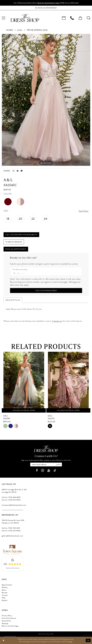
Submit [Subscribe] (58, 464)
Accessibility (6, 621)
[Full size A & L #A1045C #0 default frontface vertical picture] (46, 100)
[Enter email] (46, 464)
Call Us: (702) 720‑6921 (11, 528)
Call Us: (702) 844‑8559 (11, 497)
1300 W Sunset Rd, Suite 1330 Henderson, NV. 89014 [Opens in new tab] (13, 522)
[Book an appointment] (46, 8)
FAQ (4, 598)
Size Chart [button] (84, 211)
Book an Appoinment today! (49, 3)
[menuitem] (64, 18)
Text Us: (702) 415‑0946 (11, 500)
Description (13, 300)
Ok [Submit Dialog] (88, 640)
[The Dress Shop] (46, 449)
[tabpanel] (46, 100)
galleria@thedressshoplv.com (12, 536)
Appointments (7, 585)
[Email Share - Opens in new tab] (22, 171)
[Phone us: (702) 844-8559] (72, 18)
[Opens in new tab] (12, 549)
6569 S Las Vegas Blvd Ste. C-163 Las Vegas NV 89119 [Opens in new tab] (14, 491)
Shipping (5, 623)
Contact (5, 595)
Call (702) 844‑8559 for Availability (21, 235)
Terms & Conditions (9, 618)
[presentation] (24, 382)
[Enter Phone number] (45, 273)
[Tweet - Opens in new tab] (13, 171)
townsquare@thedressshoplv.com (14, 505)
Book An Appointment (16, 249)
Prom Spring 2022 (37, 30)
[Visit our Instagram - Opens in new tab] (43, 470)
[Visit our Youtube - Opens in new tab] (49, 470)
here (71, 642)
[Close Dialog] (3, 640)
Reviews (5, 593)
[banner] (25, 18)
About (4, 590)
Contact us (57, 321)
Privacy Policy (7, 616)
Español (5, 600)
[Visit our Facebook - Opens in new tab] (37, 470)
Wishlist (5, 587)
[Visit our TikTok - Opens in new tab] (55, 470)
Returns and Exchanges (10, 626)
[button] (80, 18)
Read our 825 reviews (13, 568)
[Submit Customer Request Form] (46, 291)
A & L (20, 30)
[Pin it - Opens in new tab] (18, 171)
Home (10, 30)
